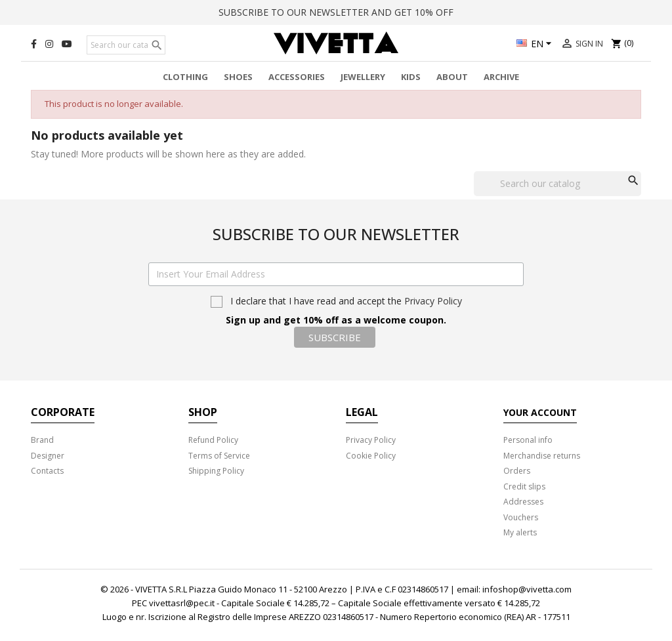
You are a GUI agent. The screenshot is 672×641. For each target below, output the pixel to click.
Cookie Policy (371, 456)
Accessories (297, 77)
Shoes (238, 77)
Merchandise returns (542, 456)
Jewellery (363, 77)
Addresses (523, 502)
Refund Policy (213, 440)
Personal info (528, 440)
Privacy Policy (433, 301)
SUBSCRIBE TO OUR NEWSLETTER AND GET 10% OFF (336, 12)
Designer (48, 456)
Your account (540, 412)
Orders (517, 471)
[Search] (126, 45)
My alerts (520, 532)
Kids (411, 77)
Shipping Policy (216, 471)
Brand (42, 440)
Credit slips (524, 486)
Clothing (185, 77)
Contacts (47, 471)
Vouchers (521, 517)
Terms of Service (219, 456)
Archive (501, 77)
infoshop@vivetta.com (527, 589)
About (452, 77)
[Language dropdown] (536, 45)
